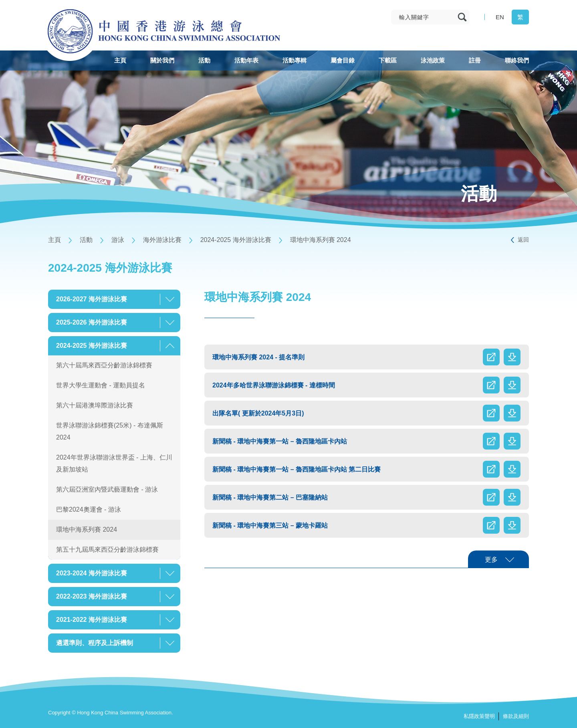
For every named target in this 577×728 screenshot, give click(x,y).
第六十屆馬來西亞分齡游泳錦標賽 (104, 365)
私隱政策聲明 (479, 716)
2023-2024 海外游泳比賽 (92, 573)
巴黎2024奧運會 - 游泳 (89, 509)
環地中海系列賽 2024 (321, 240)
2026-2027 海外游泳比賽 (92, 299)
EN (500, 17)
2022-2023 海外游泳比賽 (92, 596)
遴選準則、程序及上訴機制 (95, 643)
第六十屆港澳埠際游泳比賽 (95, 405)
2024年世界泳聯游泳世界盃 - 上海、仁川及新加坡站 (114, 463)
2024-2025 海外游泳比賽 (236, 240)
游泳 (118, 240)
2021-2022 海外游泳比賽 (92, 620)
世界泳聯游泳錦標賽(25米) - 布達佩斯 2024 (110, 431)
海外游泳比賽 (162, 240)
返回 (523, 240)
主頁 (54, 240)
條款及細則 (516, 716)
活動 (86, 240)
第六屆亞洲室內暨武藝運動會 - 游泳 (107, 489)
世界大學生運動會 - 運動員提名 (101, 385)
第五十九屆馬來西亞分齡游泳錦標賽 (107, 550)
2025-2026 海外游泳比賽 (92, 322)
